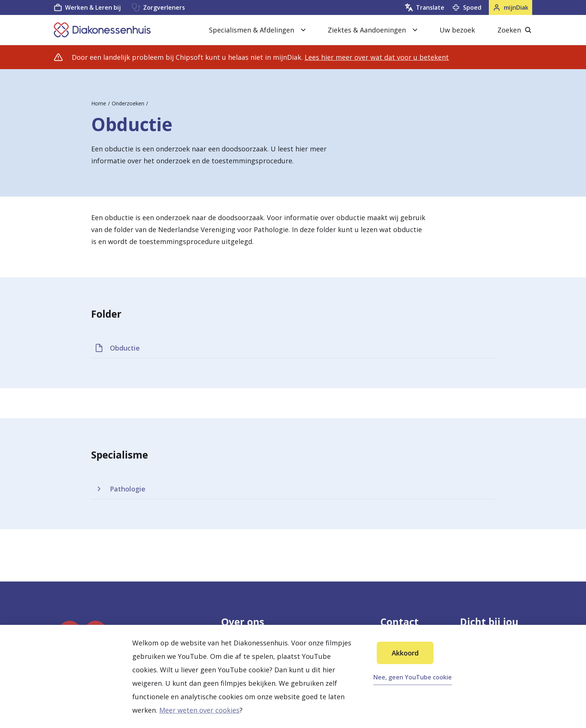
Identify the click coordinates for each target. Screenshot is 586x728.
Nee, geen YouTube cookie (413, 677)
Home (99, 103)
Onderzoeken (128, 103)
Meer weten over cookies (199, 710)
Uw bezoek (457, 30)
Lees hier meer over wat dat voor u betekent (377, 57)
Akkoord (405, 653)
